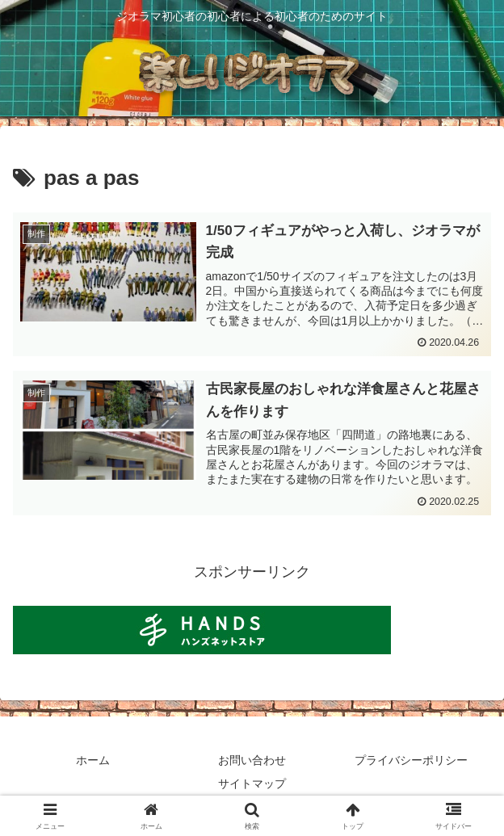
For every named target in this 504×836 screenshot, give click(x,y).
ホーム (93, 760)
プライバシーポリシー (411, 760)
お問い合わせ (252, 760)
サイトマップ (252, 784)
